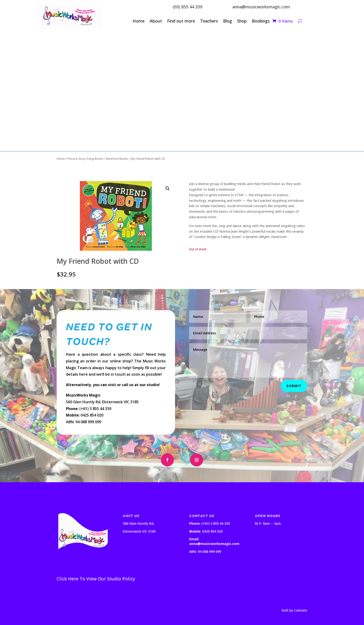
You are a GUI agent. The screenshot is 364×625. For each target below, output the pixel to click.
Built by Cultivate (294, 610)
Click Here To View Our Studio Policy (96, 579)
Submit (294, 386)
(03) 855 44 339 (187, 7)
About (156, 21)
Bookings (261, 21)
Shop (242, 21)
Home (139, 21)
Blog (227, 21)
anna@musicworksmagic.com (261, 7)
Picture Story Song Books (86, 159)
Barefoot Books (117, 159)
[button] (168, 189)
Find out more (181, 21)
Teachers (209, 21)
